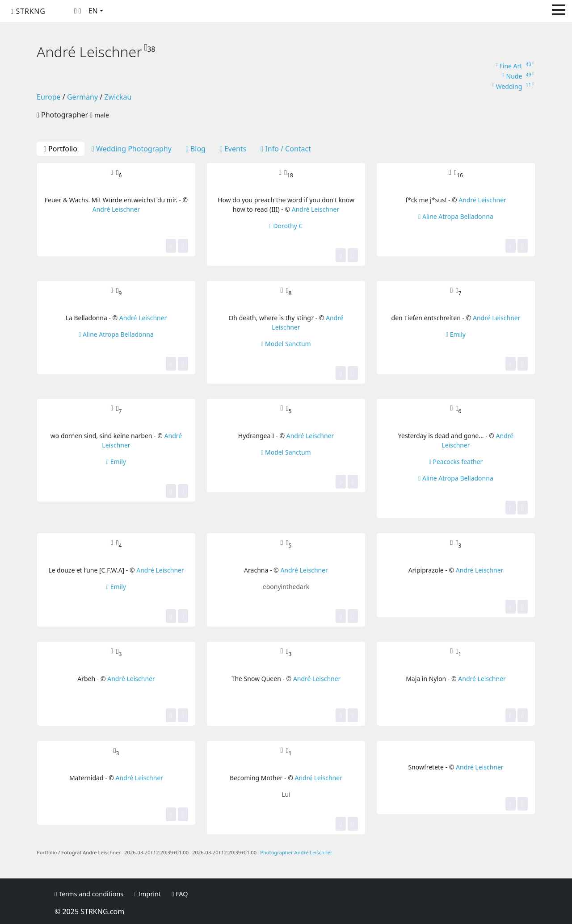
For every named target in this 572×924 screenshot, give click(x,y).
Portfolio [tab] (61, 149)
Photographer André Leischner (296, 852)
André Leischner (116, 209)
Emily (456, 334)
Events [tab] (233, 149)
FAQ (180, 894)
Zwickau (118, 97)
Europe (49, 97)
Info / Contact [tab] (286, 149)
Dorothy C (286, 226)
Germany (82, 97)
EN (93, 11)
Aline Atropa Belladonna (456, 216)
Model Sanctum (286, 344)
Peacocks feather (456, 462)
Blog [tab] (196, 149)
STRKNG (28, 11)
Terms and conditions (89, 894)
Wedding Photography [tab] (132, 149)
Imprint (147, 894)
